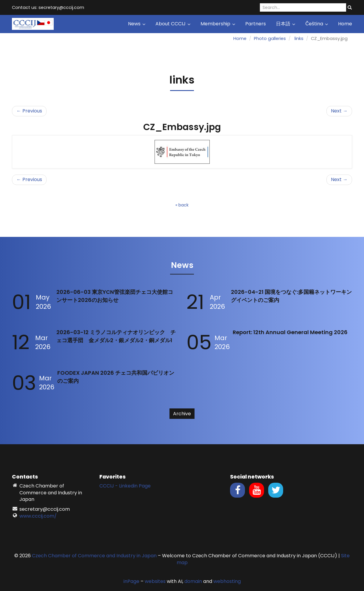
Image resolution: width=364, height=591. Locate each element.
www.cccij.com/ (38, 516)
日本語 (286, 24)
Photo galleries (270, 38)
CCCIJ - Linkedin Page (125, 486)
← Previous (29, 111)
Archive (182, 414)
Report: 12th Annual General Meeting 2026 (290, 332)
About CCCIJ (173, 24)
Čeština (317, 24)
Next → (339, 111)
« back (182, 205)
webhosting (227, 581)
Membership (218, 24)
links (299, 38)
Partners (256, 24)
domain (193, 581)
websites (155, 581)
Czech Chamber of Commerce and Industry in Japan (94, 556)
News (137, 24)
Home (345, 24)
